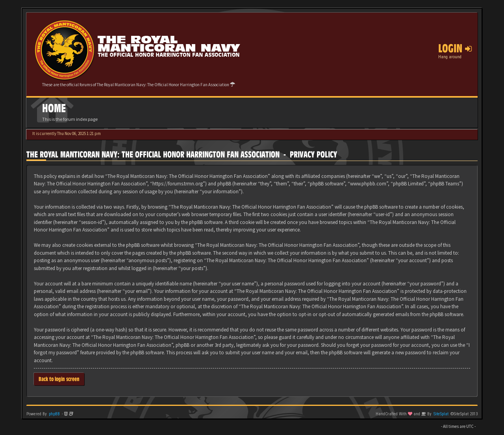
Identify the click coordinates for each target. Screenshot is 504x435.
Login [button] (455, 48)
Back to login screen (59, 379)
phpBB (54, 414)
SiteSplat (441, 414)
